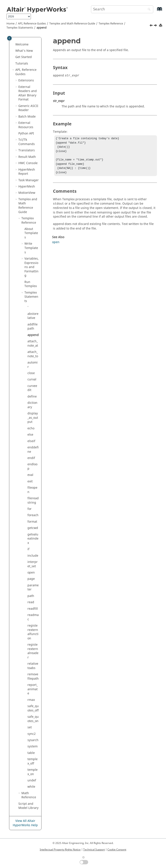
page (31, 579)
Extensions (26, 80)
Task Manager (29, 180)
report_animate (33, 689)
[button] (14, 45)
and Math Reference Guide (72, 24)
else (30, 435)
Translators (27, 150)
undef (32, 780)
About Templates (31, 233)
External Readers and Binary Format (28, 93)
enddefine (33, 450)
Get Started (24, 57)
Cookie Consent (117, 850)
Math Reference (29, 795)
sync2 (32, 734)
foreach (33, 515)
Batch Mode (27, 117)
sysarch (33, 740)
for (30, 509)
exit (30, 481)
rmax (31, 700)
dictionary (32, 405)
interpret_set (33, 564)
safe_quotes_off (33, 708)
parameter (33, 588)
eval (30, 475)
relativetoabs (33, 666)
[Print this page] (161, 26)
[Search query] (122, 9)
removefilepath (33, 676)
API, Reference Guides (32, 24)
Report (27, 172)
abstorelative (33, 316)
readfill (33, 609)
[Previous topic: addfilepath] (152, 26)
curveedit (32, 388)
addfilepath (33, 327)
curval (32, 379)
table (31, 753)
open (31, 573)
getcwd (33, 528)
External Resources (26, 125)
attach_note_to (33, 354)
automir (33, 365)
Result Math (27, 157)
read (31, 602)
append (41, 28)
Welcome (22, 44)
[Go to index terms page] (155, 11)
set (30, 727)
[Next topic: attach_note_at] (156, 26)
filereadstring (33, 500)
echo (31, 428)
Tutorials (22, 64)
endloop (32, 466)
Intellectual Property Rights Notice (60, 850)
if (28, 549)
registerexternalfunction (33, 632)
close (31, 373)
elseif (31, 441)
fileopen (32, 490)
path (31, 596)
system (33, 746)
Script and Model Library (28, 806)
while (31, 787)
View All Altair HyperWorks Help (25, 823)
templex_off (33, 761)
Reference (111, 24)
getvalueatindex (33, 539)
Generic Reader (28, 108)
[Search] (148, 10)
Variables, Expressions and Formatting (32, 267)
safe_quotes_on (33, 719)
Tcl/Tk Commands (27, 142)
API (26, 133)
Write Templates (31, 248)
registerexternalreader (33, 651)
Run (31, 284)
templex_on (33, 772)
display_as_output (33, 418)
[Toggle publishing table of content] (9, 38)
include (33, 556)
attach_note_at (33, 343)
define (32, 397)
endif (31, 458)
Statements (20, 28)
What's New (24, 51)
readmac (33, 617)
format (32, 522)
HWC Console (28, 163)
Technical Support (94, 850)
